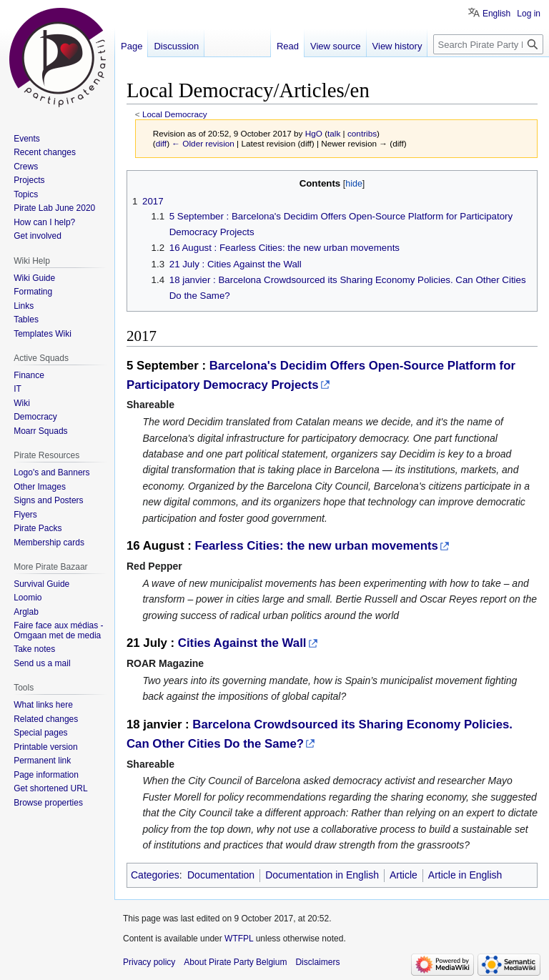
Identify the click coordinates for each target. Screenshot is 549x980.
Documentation (221, 875)
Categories (155, 875)
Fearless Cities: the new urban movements (316, 546)
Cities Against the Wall (242, 643)
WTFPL (239, 939)
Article (404, 875)
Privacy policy (149, 962)
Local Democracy (175, 114)
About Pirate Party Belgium (235, 962)
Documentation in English (322, 875)
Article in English (465, 875)
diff (161, 143)
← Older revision (203, 143)
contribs (362, 133)
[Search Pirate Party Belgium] (488, 44)
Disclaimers (317, 962)
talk (334, 133)
